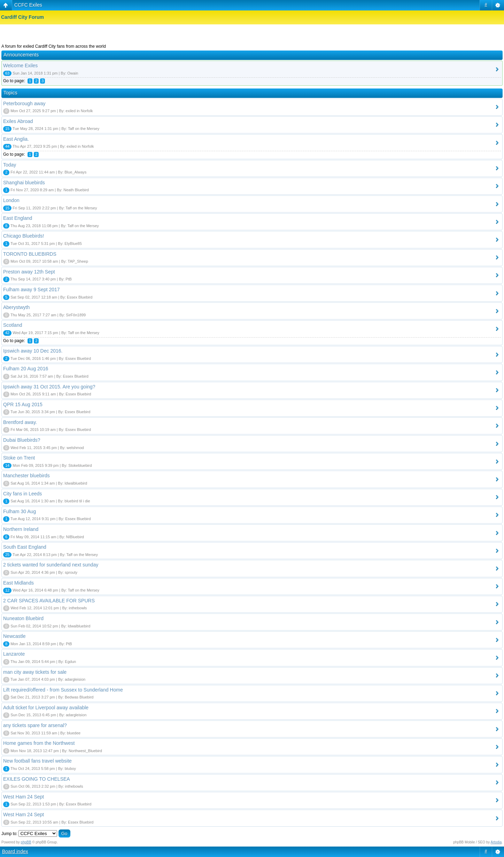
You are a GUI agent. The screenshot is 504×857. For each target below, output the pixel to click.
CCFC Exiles (28, 5)
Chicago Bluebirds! (24, 236)
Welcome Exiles (20, 65)
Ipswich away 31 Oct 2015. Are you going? (49, 387)
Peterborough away (24, 103)
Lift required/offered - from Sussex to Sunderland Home (63, 690)
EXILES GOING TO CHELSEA (37, 779)
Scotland (13, 325)
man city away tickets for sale (35, 672)
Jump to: (9, 834)
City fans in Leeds (22, 494)
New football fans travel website (37, 761)
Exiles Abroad (18, 121)
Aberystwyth (16, 307)
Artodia (496, 842)
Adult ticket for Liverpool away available (46, 708)
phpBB (26, 842)
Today (10, 165)
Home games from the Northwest (39, 743)
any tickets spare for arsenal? (35, 725)
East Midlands (18, 583)
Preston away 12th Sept (29, 272)
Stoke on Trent (19, 458)
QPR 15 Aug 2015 (23, 404)
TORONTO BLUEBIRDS (30, 254)
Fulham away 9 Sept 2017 (32, 289)
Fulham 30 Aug (20, 511)
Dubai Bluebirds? (22, 440)
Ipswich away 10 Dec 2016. (33, 351)
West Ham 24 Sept (24, 797)
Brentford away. (20, 422)
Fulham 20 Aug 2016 (26, 369)
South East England (25, 547)
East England (18, 218)
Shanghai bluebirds (24, 183)
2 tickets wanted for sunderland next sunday (51, 565)
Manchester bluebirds (26, 476)
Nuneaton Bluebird (23, 618)
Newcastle (14, 636)
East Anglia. (16, 139)
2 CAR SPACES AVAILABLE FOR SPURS (49, 601)
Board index (15, 851)
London (11, 200)
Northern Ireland (21, 529)
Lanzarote (14, 654)
